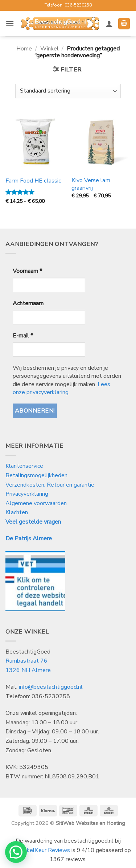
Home (24, 49)
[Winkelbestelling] (68, 91)
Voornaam (27, 271)
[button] (10, 23)
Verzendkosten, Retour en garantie (50, 485)
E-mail (23, 336)
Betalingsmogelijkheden (36, 475)
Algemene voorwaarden (36, 503)
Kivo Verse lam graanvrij (91, 184)
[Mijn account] (109, 24)
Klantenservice (25, 466)
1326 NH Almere (28, 670)
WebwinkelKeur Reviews (38, 850)
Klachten (17, 512)
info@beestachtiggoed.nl (51, 687)
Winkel (50, 49)
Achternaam (28, 303)
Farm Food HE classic (33, 181)
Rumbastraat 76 (26, 661)
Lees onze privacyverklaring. (61, 388)
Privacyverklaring (27, 494)
